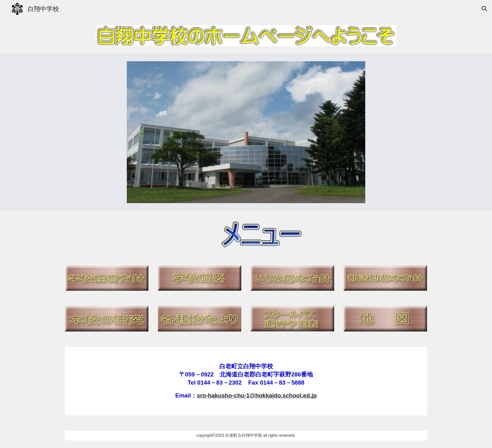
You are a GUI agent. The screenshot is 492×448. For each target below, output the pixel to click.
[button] (484, 9)
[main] (246, 381)
